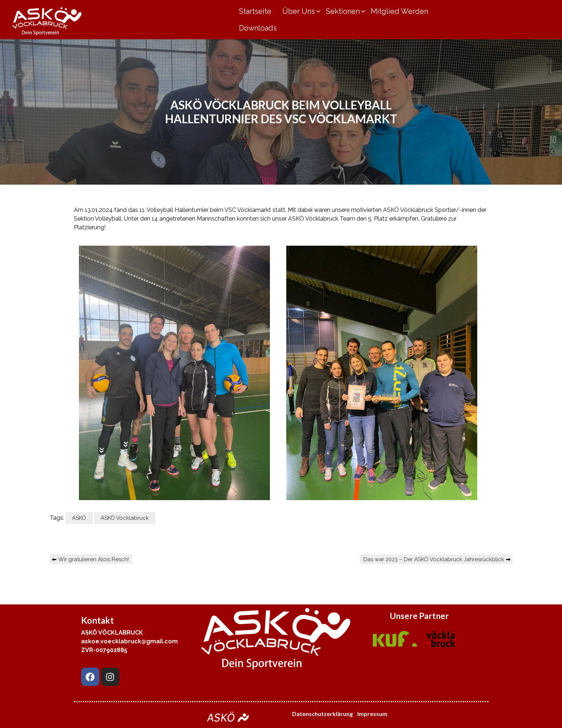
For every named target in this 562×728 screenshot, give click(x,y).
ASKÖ (79, 518)
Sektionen (343, 11)
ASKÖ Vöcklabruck (125, 518)
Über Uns (299, 11)
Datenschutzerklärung (322, 714)
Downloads (258, 28)
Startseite (255, 11)
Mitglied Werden (399, 11)
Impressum (373, 714)
